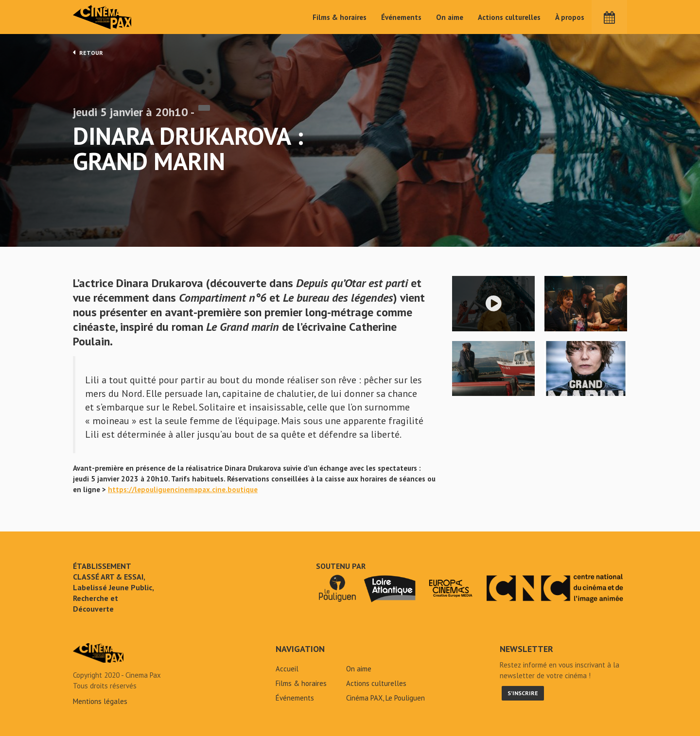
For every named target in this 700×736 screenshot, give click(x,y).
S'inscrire (523, 693)
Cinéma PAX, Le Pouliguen (385, 698)
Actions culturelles (509, 17)
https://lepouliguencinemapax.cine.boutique (183, 489)
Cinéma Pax (103, 17)
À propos (570, 17)
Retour (88, 52)
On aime (450, 17)
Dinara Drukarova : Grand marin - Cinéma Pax (98, 653)
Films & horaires (340, 17)
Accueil (287, 669)
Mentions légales (100, 701)
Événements (401, 17)
